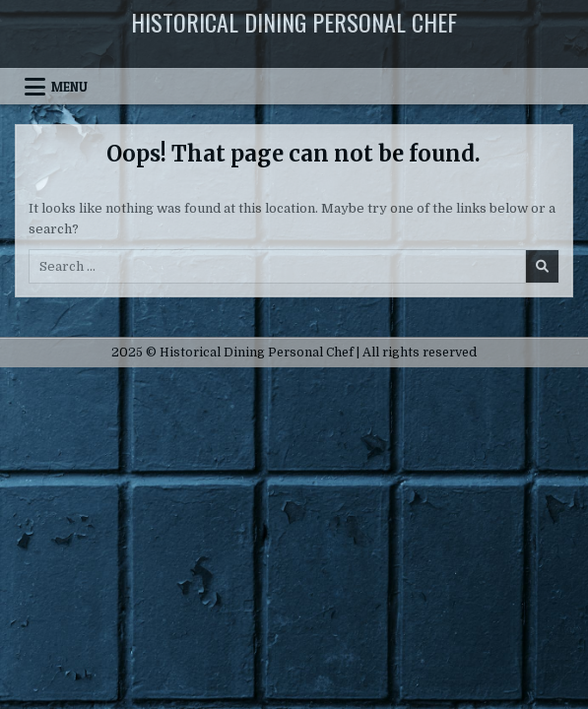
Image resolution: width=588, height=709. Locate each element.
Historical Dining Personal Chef (294, 22)
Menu (69, 87)
